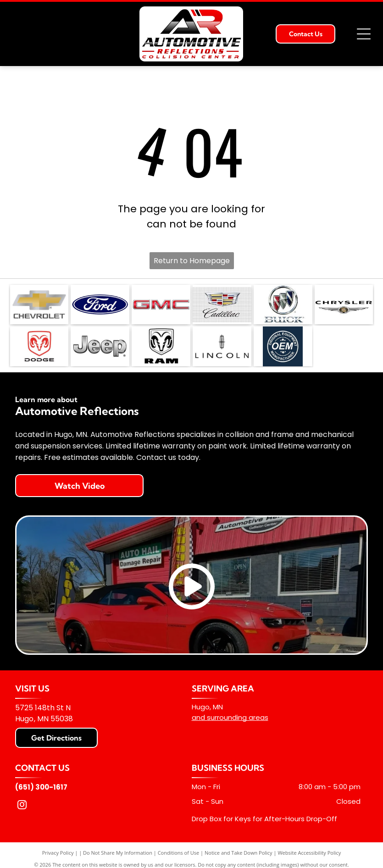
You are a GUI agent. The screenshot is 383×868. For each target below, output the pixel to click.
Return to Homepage (192, 261)
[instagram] (22, 809)
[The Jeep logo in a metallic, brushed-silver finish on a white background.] (100, 349)
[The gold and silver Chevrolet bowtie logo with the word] (39, 305)
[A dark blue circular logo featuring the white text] (283, 349)
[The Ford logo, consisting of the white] (100, 305)
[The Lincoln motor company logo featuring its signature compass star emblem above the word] (222, 349)
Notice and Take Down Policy (239, 856)
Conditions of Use (179, 856)
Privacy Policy (58, 856)
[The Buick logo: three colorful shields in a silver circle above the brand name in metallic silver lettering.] (283, 305)
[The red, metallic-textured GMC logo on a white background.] (161, 305)
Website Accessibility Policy (309, 856)
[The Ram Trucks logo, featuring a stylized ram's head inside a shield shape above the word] (161, 349)
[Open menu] (364, 34)
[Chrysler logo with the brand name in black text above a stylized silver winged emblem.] (344, 305)
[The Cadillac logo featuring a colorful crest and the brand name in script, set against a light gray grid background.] (222, 305)
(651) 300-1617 (41, 790)
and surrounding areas (230, 721)
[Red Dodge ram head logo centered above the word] (39, 349)
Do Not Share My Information (118, 856)
